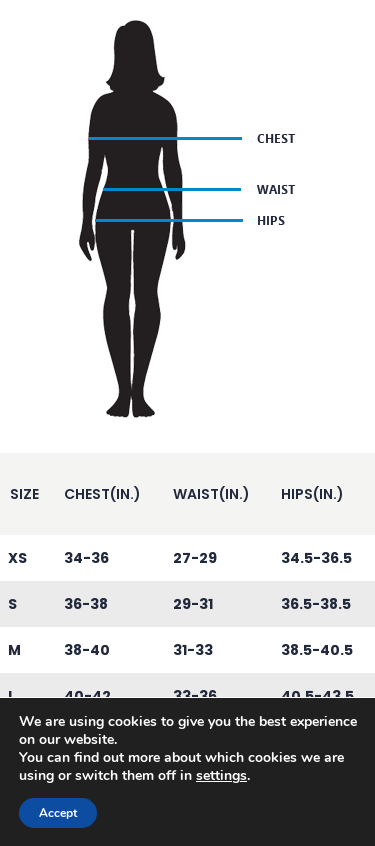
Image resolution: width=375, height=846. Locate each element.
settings (221, 776)
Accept (58, 813)
